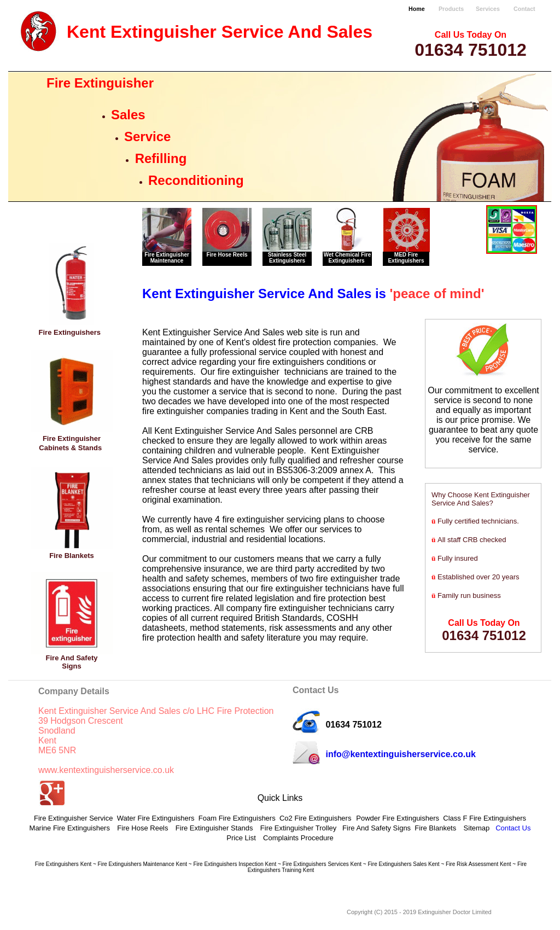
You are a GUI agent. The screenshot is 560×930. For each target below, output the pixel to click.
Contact (524, 9)
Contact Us (513, 828)
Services (488, 9)
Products (451, 9)
